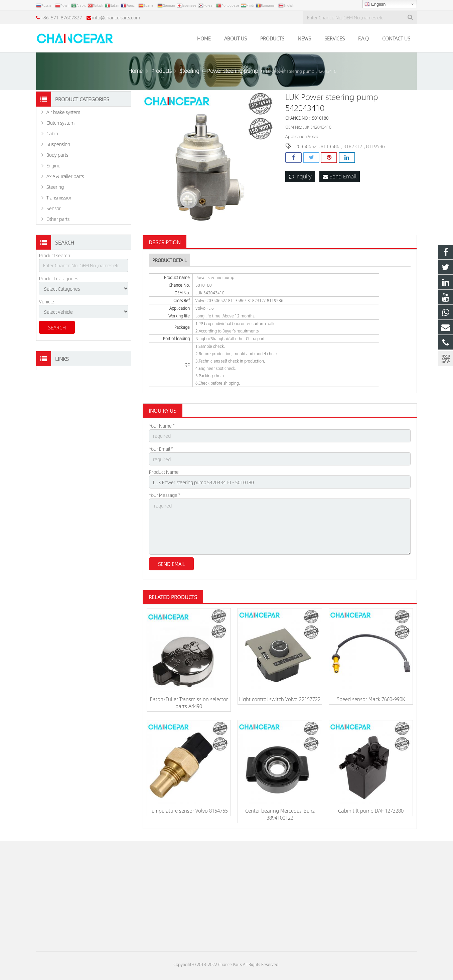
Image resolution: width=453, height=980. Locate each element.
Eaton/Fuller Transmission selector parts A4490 (189, 702)
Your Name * (162, 426)
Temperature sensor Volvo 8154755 (189, 810)
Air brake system (63, 112)
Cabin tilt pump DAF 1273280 (371, 810)
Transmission (59, 197)
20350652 (306, 146)
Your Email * (161, 449)
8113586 (330, 146)
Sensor (54, 208)
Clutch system (60, 123)
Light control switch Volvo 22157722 (280, 699)
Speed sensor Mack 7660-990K (371, 699)
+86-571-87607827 (61, 17)
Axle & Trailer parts (65, 176)
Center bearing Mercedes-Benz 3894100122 (280, 814)
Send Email (340, 176)
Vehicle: (47, 301)
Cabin (52, 133)
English (375, 4)
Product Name (164, 472)
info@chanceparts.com (116, 17)
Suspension (58, 144)
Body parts (57, 155)
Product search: (55, 255)
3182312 (353, 146)
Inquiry (300, 176)
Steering (55, 187)
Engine (53, 165)
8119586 (375, 146)
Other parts (58, 219)
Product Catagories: (59, 278)
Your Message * (165, 495)
